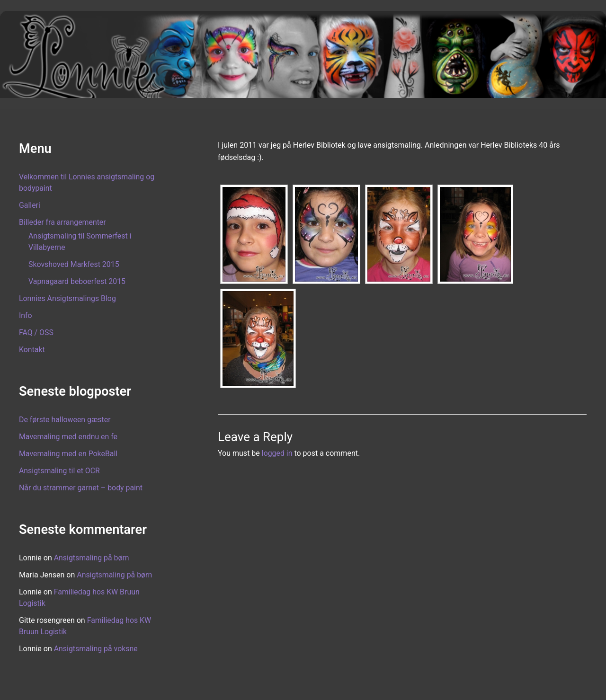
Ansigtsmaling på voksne (96, 649)
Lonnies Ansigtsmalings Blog (68, 298)
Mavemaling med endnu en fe (69, 437)
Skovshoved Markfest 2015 (74, 264)
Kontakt (32, 350)
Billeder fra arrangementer (63, 222)
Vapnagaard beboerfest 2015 (77, 281)
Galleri (30, 205)
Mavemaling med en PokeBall (69, 454)
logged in (277, 453)
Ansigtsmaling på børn (92, 558)
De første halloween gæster (65, 420)
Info (26, 315)
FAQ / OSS (36, 332)
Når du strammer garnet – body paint (81, 488)
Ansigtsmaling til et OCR (60, 471)
